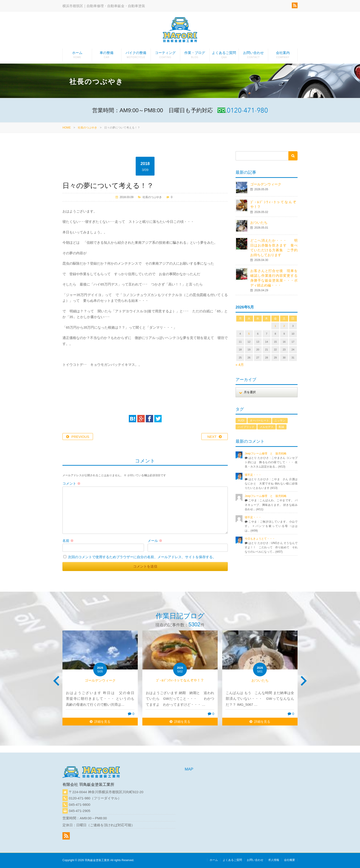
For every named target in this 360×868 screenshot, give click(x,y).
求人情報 (274, 860)
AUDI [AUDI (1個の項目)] (241, 420)
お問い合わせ (253, 56)
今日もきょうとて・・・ (260, 539)
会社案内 (283, 56)
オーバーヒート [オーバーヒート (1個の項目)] (259, 420)
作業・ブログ (195, 56)
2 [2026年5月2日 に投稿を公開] (284, 326)
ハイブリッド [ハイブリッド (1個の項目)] (246, 427)
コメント (72, 483)
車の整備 (107, 56)
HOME (67, 128)
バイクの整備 (136, 56)
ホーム (77, 56)
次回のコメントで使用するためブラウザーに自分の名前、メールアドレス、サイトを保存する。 (142, 557)
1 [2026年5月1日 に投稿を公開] (275, 326)
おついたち (259, 223)
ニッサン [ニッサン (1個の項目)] (280, 420)
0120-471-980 (80, 798)
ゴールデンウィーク (266, 184)
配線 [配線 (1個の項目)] (281, 427)
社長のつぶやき (87, 128)
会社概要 (290, 860)
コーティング (165, 56)
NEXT (212, 437)
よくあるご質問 (224, 56)
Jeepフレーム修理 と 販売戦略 (267, 454)
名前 (68, 541)
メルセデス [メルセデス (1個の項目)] (267, 427)
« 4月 (240, 365)
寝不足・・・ (253, 475)
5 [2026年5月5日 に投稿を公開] (249, 334)
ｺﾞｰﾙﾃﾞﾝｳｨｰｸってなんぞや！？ (180, 680)
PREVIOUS (80, 437)
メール (155, 541)
